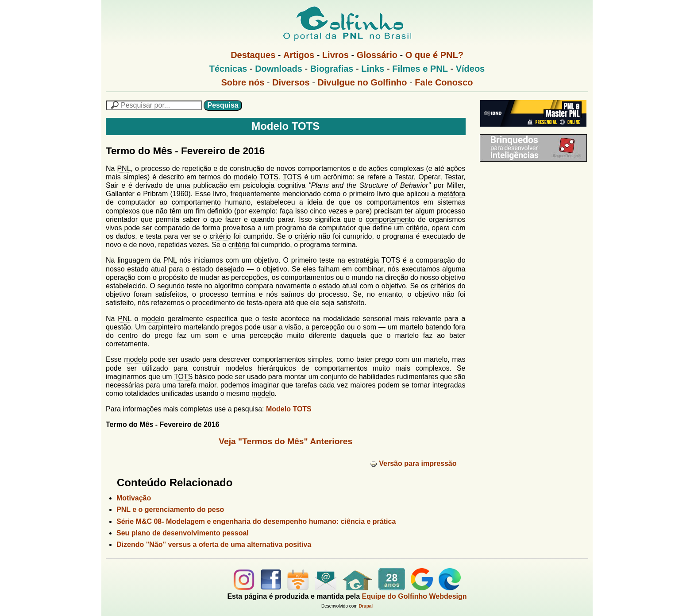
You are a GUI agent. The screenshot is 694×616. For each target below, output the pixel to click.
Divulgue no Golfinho (362, 82)
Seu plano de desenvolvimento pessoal (183, 533)
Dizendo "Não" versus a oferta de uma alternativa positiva (214, 544)
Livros (335, 55)
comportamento (196, 202)
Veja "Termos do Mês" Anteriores (285, 441)
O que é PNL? (434, 55)
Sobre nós (243, 82)
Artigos (299, 55)
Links (373, 69)
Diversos (291, 82)
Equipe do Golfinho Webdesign (414, 596)
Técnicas (228, 69)
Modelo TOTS (289, 409)
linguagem (134, 260)
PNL (124, 169)
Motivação (134, 498)
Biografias (332, 69)
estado (138, 269)
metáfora (451, 194)
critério (417, 228)
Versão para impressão (413, 463)
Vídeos (470, 69)
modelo (245, 177)
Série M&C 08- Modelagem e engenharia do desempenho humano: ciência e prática (256, 521)
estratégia (363, 260)
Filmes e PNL (420, 69)
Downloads (279, 69)
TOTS (269, 177)
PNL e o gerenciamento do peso (170, 509)
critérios (443, 286)
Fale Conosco (444, 82)
